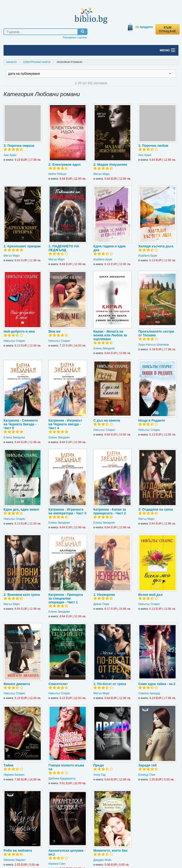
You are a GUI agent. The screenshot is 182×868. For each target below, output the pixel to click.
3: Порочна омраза (19, 146)
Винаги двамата (17, 684)
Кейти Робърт (58, 174)
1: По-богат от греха (110, 684)
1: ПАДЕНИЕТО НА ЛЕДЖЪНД (64, 248)
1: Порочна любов (153, 146)
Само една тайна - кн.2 (157, 684)
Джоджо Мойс (102, 860)
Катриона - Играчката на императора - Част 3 (68, 511)
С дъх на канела (107, 420)
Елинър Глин (147, 775)
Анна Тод (99, 775)
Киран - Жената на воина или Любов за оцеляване (110, 335)
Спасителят (58, 684)
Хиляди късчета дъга (156, 246)
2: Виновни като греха (22, 595)
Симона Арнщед (149, 693)
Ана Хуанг (10, 155)
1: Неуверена (104, 595)
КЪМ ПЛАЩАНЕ (168, 29)
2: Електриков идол (65, 165)
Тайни (9, 765)
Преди (99, 765)
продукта (144, 27)
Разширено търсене (75, 37)
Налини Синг (57, 864)
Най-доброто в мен (19, 331)
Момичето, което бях (110, 850)
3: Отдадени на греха (156, 509)
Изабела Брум (103, 259)
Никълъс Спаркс (14, 341)
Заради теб (148, 765)
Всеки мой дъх (151, 595)
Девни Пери (101, 604)
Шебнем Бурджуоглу (62, 779)
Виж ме (55, 331)
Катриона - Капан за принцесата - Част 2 (110, 511)
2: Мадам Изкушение (110, 165)
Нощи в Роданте (152, 420)
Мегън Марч (101, 174)
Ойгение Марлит (14, 860)
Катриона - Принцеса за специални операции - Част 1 (66, 598)
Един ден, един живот (22, 509)
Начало (11, 62)
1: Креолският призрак (22, 246)
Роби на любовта (18, 850)
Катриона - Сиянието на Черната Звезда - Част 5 (21, 424)
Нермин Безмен (14, 775)
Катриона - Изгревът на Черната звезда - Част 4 (65, 424)
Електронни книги (37, 62)
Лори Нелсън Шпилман (154, 345)
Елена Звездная (104, 348)
